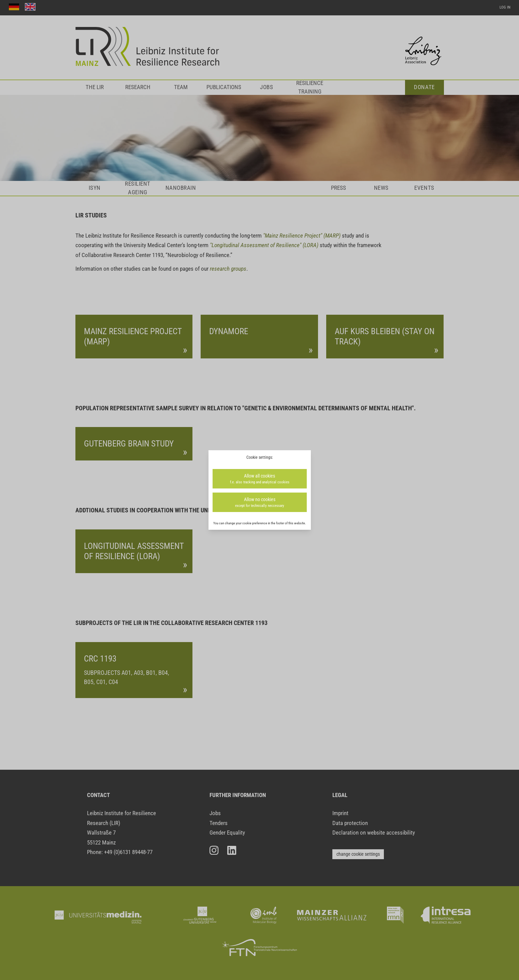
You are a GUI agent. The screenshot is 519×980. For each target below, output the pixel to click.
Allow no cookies (260, 503)
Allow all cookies (260, 479)
